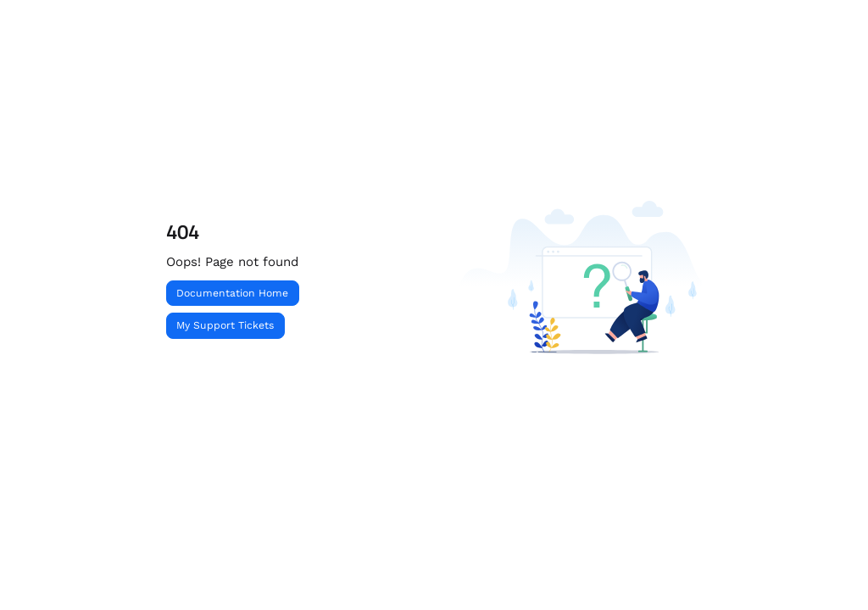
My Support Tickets (225, 325)
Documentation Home (232, 293)
